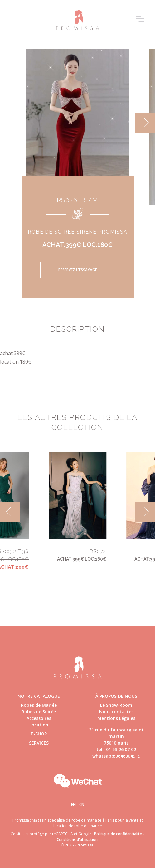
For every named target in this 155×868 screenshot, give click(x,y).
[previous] (10, 512)
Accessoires (39, 718)
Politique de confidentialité (118, 834)
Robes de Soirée (39, 712)
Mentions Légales (116, 718)
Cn (82, 805)
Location (39, 725)
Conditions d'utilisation (77, 839)
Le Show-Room (116, 705)
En (73, 805)
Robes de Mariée (39, 705)
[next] (145, 123)
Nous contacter (116, 712)
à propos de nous (116, 696)
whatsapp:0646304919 (116, 756)
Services (39, 743)
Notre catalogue (39, 696)
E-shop (39, 734)
